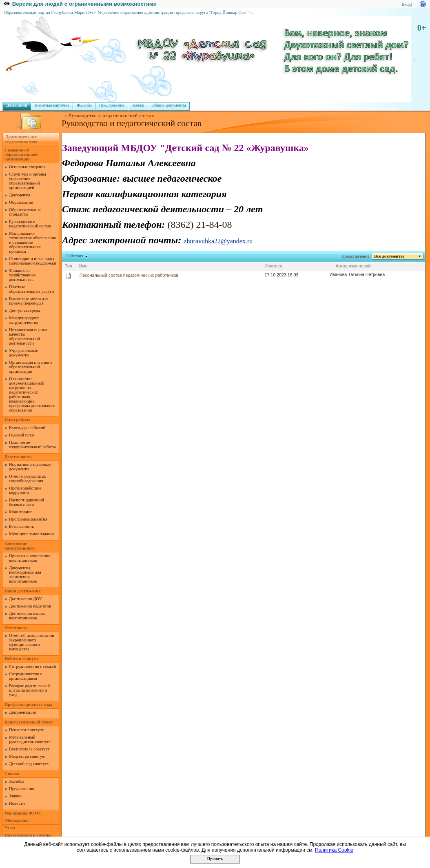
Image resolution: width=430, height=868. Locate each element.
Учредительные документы (23, 353)
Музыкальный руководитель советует (30, 739)
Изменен (274, 266)
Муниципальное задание (32, 534)
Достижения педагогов (30, 606)
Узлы (10, 828)
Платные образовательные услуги (31, 289)
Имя (83, 266)
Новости (17, 803)
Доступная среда (24, 310)
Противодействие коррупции (25, 490)
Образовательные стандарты (25, 212)
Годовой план (21, 435)
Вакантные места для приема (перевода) (29, 301)
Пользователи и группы (28, 835)
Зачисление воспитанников (20, 546)
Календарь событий (27, 428)
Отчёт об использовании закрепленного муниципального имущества (32, 642)
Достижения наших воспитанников (27, 616)
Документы (20, 195)
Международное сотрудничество (24, 320)
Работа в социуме (22, 659)
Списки (12, 773)
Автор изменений (353, 266)
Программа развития (28, 519)
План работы (18, 420)
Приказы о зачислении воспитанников (30, 558)
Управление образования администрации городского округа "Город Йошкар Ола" (173, 12)
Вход (406, 4)
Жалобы (84, 105)
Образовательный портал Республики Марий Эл (48, 12)
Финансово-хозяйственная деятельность (22, 275)
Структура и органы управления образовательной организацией (28, 181)
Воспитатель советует (29, 749)
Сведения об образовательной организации (21, 155)
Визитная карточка (52, 105)
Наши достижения (23, 591)
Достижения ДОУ (25, 599)
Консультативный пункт (29, 722)
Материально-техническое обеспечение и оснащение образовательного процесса (32, 242)
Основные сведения (27, 167)
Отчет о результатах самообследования (28, 479)
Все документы (389, 256)
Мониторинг (21, 512)
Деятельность (18, 457)
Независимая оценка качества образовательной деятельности (28, 336)
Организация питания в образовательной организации (31, 367)
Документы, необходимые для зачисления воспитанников (25, 574)
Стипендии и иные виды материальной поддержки (33, 261)
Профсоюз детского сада (28, 704)
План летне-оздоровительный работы (32, 445)
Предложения (112, 105)
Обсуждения (17, 820)
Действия (75, 256)
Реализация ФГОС (23, 813)
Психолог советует (26, 730)
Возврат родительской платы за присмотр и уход (29, 690)
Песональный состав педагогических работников (129, 275)
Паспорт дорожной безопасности (27, 502)
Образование (21, 202)
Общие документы (169, 105)
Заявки (138, 105)
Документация (22, 712)
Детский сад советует (29, 764)
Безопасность (21, 526)
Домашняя (17, 105)
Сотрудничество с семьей (32, 667)
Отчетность (16, 628)
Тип (69, 266)
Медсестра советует (27, 756)
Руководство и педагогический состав (30, 224)
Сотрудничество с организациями (25, 676)
